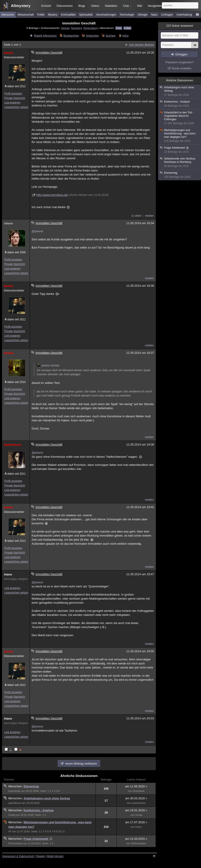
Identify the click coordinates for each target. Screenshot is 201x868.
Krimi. (139, 827)
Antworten (92, 36)
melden (149, 216)
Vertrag (65, 28)
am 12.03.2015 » (136, 839)
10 (60, 831)
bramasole (14, 791)
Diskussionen (64, 6)
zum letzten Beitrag (141, 45)
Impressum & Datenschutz (18, 856)
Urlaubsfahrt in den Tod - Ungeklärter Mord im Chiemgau (180, 118)
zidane (8, 223)
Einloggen (181, 54)
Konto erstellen (182, 68)
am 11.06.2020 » (136, 786)
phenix (9, 53)
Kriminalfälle (68, 15)
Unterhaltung (184, 15)
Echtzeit (46, 6)
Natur (154, 15)
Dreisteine (139, 791)
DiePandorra (13, 445)
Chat (127, 6)
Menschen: (16, 786)
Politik (41, 15)
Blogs (82, 6)
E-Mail (127, 28)
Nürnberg (76, 28)
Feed (119, 28)
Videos (95, 6)
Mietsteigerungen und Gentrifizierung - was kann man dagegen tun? (180, 136)
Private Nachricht (15, 98)
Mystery (53, 15)
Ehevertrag (31, 786)
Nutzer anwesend (180, 26)
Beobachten (71, 36)
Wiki (140, 6)
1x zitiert (136, 216)
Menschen (8, 15)
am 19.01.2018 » (136, 810)
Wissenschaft (26, 15)
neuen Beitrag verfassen (81, 764)
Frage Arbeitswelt (38, 839)
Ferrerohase (15, 843)
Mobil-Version (55, 856)
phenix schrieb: (48, 366)
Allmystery (21, 6)
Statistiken (111, 6)
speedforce (15, 803)
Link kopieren (12, 103)
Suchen (111, 36)
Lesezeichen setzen (16, 107)
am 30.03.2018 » (136, 798)
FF (10, 831)
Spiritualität (86, 15)
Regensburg (91, 28)
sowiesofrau (139, 803)
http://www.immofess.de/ (52, 195)
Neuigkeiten (155, 6)
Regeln (41, 856)
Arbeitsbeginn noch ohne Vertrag (47, 798)
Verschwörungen (106, 15)
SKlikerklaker (139, 843)
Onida (12, 815)
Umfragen (167, 15)
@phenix (37, 231)
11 (63, 831)
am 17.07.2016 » (136, 822)
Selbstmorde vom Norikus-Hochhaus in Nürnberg (180, 162)
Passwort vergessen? (180, 62)
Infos (125, 36)
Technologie (127, 15)
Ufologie (143, 15)
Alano (8, 574)
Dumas (9, 353)
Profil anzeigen (13, 94)
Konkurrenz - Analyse (39, 810)
